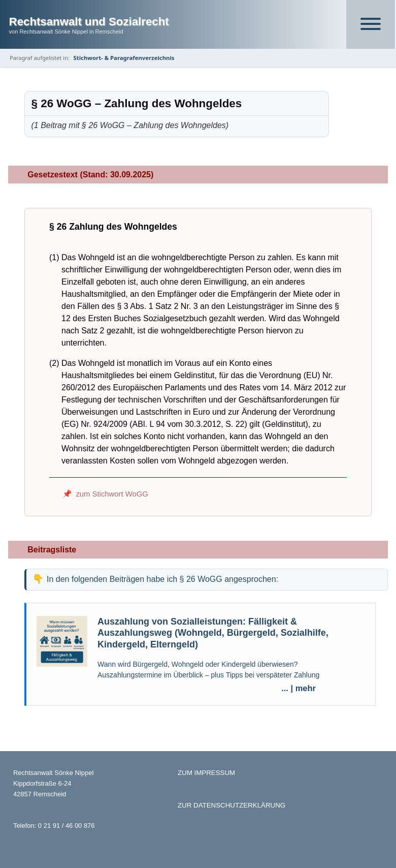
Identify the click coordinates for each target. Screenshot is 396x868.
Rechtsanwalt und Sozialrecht (89, 22)
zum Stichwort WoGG (112, 494)
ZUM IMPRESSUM (206, 773)
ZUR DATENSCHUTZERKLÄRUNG (232, 805)
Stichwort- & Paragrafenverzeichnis (124, 58)
